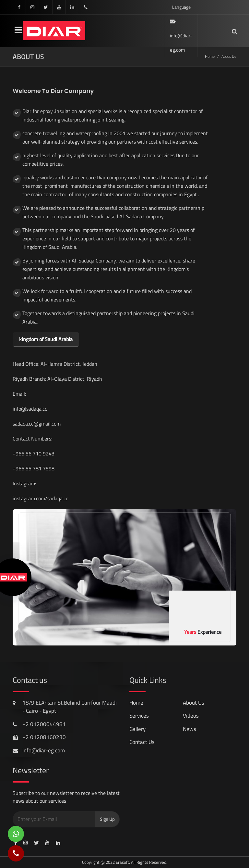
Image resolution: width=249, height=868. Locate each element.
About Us (194, 703)
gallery (137, 729)
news (190, 729)
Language (181, 9)
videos (191, 716)
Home (136, 703)
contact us (142, 742)
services (139, 716)
